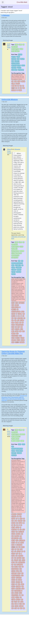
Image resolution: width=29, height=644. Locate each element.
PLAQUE (13, 333)
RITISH (13, 325)
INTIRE (16, 567)
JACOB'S (23, 81)
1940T (22, 602)
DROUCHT (18, 586)
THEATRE (18, 84)
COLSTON (17, 536)
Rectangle (17, 61)
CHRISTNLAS (22, 540)
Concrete (19, 270)
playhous (14, 90)
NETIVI (17, 331)
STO (15, 320)
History (13, 267)
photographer (15, 257)
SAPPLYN (21, 606)
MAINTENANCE (15, 569)
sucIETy (17, 323)
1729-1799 (14, 86)
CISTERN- (18, 534)
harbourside (14, 249)
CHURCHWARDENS (16, 575)
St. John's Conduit (16, 441)
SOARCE (13, 523)
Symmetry (14, 68)
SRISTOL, (20, 314)
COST (20, 567)
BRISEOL (17, 329)
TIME (20, 604)
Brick (18, 59)
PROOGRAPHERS (19, 325)
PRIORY (13, 534)
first (24, 88)
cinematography (15, 255)
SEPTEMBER (21, 303)
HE (17, 580)
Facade (23, 65)
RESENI (13, 554)
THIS (23, 331)
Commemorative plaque (17, 263)
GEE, (18, 320)
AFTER (13, 562)
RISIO (13, 327)
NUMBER (17, 338)
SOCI (15, 81)
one (16, 88)
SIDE (13, 549)
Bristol (16, 45)
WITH (23, 589)
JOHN (21, 519)
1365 (19, 584)
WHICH (23, 340)
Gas (22, 261)
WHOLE (20, 580)
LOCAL (13, 597)
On (18, 86)
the (21, 88)
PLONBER (14, 309)
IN (24, 519)
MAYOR (13, 314)
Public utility (18, 265)
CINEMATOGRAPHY (16, 312)
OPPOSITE (22, 342)
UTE (20, 323)
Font (13, 61)
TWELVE (22, 338)
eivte (13, 323)
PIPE (21, 571)
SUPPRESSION (21, 562)
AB (16, 327)
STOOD (17, 342)
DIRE (24, 530)
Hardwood (14, 455)
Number (13, 274)
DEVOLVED (14, 573)
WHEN (13, 556)
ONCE (13, 342)
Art (22, 265)
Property (14, 57)
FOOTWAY (21, 556)
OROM (13, 532)
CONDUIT (19, 514)
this (21, 86)
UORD (23, 312)
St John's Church (15, 439)
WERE (20, 593)
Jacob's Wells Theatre (9, 46)
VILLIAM (17, 305)
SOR (13, 593)
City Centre (22, 434)
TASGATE (16, 560)
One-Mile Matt (22, 2)
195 (12, 318)
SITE (17, 554)
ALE (24, 314)
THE (13, 320)
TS (24, 551)
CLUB (13, 331)
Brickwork (14, 59)
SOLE (13, 606)
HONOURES (20, 318)
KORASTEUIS (20, 565)
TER (21, 530)
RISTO (19, 81)
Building (22, 59)
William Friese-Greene (9, 151)
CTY (24, 608)
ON (17, 547)
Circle (13, 265)
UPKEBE (16, 593)
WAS (17, 333)
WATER (17, 527)
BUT (13, 551)
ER (23, 316)
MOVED (19, 551)
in (17, 90)
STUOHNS (14, 514)
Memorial (14, 270)
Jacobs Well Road (15, 51)
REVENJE (18, 582)
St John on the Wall (16, 436)
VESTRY (13, 519)
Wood (23, 444)
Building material (15, 63)
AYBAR (13, 584)
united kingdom (15, 49)
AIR (12, 602)
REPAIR (13, 571)
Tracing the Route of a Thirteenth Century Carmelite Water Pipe (13, 352)
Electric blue (14, 70)
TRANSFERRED (15, 336)
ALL (21, 536)
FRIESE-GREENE (15, 307)
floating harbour (15, 251)
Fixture (18, 57)
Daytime (20, 54)
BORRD (17, 597)
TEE (15, 525)
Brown (20, 444)
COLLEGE (14, 340)
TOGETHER (18, 589)
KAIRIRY (13, 316)
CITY (20, 331)
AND (15, 318)
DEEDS (13, 589)
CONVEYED (14, 530)
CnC (22, 327)
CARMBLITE (21, 532)
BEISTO (22, 320)
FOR (16, 604)
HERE (17, 303)
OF (18, 309)
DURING (18, 599)
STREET (18, 340)
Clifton (21, 49)
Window (19, 68)
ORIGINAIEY (19, 545)
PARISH (13, 582)
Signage (13, 272)
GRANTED (14, 516)
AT (12, 525)
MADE (23, 560)
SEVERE (13, 586)
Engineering (21, 70)
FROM (13, 338)
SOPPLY (20, 523)
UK (23, 45)
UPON (19, 573)
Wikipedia (17, 149)
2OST (21, 538)
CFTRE (17, 571)
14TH (16, 521)
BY (24, 318)
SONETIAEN (19, 578)
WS (15, 551)
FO (17, 525)
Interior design (19, 451)
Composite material (16, 65)
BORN (13, 303)
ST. (19, 543)
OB (17, 523)
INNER (23, 547)
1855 (13, 305)
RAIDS (16, 602)
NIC (12, 81)
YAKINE (13, 580)
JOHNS (22, 543)
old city (22, 441)
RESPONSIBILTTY (18, 591)
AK (21, 525)
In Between (6, 15)
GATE (13, 545)
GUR (19, 327)
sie (23, 86)
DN (22, 534)
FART (16, 608)
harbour (22, 251)
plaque (21, 247)
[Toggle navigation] (3, 2)
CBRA (22, 329)
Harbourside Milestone (10, 99)
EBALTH (13, 599)
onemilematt (14, 47)
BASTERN (19, 558)
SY (18, 530)
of (19, 88)
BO (22, 582)
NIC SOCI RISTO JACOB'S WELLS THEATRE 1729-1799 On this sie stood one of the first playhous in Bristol (18, 77)
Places (20, 45)
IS (20, 527)
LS (24, 523)
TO (18, 516)
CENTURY (20, 521)
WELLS (13, 84)
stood (13, 88)
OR (12, 560)
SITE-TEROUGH (15, 538)
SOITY (13, 329)
